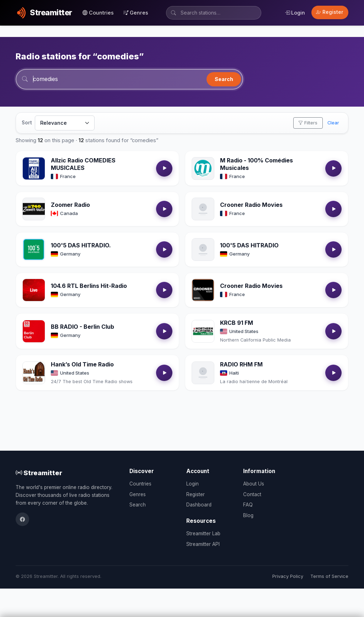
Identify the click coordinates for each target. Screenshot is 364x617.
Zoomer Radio (70, 205)
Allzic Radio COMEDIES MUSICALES (83, 164)
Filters (308, 123)
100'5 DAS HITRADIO (249, 246)
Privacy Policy (288, 576)
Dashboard (199, 505)
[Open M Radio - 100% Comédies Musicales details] (203, 169)
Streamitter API (203, 544)
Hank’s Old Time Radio (82, 365)
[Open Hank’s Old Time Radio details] (34, 373)
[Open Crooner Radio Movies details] (203, 209)
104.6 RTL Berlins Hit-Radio (89, 286)
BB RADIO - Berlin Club (82, 327)
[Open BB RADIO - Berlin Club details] (34, 332)
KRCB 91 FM (237, 323)
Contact (252, 494)
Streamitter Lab (203, 533)
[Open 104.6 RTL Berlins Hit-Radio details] (34, 290)
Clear (333, 123)
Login (295, 13)
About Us (254, 484)
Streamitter (39, 473)
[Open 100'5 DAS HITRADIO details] (203, 250)
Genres (136, 13)
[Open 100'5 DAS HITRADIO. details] (34, 250)
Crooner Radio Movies (251, 205)
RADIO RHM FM (241, 365)
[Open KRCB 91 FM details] (203, 332)
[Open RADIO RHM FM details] (203, 373)
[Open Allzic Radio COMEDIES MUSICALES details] (34, 169)
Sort (27, 123)
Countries (98, 13)
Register (330, 12)
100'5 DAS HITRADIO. (81, 246)
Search (224, 79)
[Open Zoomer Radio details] (34, 209)
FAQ (248, 505)
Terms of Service (329, 576)
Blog (248, 515)
